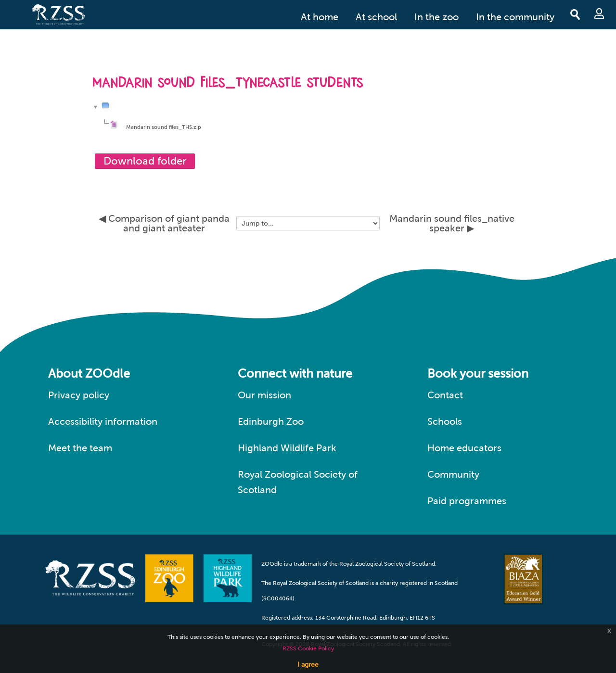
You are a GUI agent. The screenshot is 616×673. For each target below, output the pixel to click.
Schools (445, 421)
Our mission (264, 395)
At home (320, 17)
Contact (445, 395)
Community (453, 474)
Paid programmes (467, 501)
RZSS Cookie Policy (308, 648)
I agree (308, 664)
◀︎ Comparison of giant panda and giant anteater (164, 223)
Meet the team (80, 448)
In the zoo (436, 17)
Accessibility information (103, 421)
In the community (515, 17)
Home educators (464, 448)
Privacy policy (79, 395)
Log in (599, 14)
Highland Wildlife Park (287, 448)
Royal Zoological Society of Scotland (298, 482)
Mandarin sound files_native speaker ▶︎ (452, 223)
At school (376, 17)
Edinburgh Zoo (271, 421)
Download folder (145, 161)
